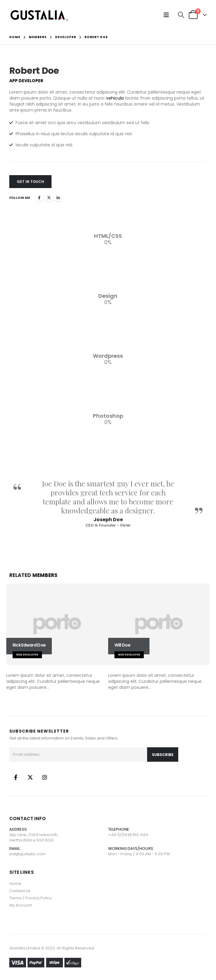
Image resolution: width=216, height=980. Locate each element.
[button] (168, 15)
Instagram (45, 777)
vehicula (115, 98)
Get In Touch (30, 182)
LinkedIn (58, 198)
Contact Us (20, 891)
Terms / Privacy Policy (31, 898)
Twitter (49, 198)
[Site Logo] (39, 15)
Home (15, 884)
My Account (21, 905)
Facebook (39, 198)
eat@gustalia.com (27, 854)
